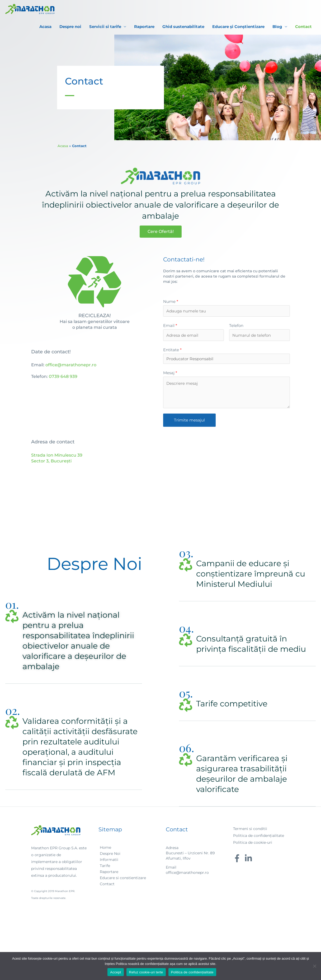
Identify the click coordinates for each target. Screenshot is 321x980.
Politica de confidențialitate (259, 836)
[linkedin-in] (250, 858)
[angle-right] (105, 847)
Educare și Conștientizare (238, 27)
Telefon (236, 325)
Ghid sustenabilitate (183, 27)
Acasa (45, 27)
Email (170, 325)
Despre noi (70, 27)
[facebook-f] (238, 858)
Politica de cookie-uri (253, 842)
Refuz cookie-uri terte (146, 972)
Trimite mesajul (189, 420)
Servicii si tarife (105, 27)
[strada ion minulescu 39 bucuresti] (226, 479)
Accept (115, 972)
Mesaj (170, 373)
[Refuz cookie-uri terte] (314, 966)
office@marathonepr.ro (71, 365)
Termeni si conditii (250, 829)
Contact (303, 27)
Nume (171, 301)
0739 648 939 (63, 376)
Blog (277, 27)
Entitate (172, 350)
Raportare (144, 27)
